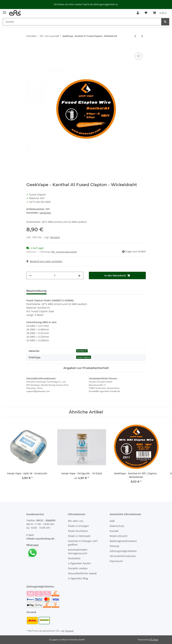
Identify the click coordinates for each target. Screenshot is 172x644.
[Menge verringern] (30, 275)
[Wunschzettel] (146, 13)
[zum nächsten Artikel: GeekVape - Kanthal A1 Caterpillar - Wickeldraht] (142, 36)
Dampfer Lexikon (78, 568)
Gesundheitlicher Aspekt (82, 573)
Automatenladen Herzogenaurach (78, 551)
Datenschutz (117, 526)
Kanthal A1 (82, 351)
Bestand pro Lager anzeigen (45, 261)
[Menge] (55, 275)
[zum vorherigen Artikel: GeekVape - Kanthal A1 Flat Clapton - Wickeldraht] (135, 36)
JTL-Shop (154, 640)
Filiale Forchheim (78, 531)
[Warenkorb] (160, 13)
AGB (112, 521)
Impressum (116, 561)
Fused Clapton (84, 357)
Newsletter (74, 558)
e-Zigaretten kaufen (79, 563)
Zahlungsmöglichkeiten (123, 551)
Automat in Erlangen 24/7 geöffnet (83, 543)
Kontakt (114, 531)
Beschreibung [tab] (36, 291)
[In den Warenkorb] (29, 48)
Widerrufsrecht (119, 536)
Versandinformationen (123, 556)
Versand (55, 237)
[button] (138, 13)
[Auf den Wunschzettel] (139, 56)
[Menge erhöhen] (79, 275)
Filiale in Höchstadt (79, 536)
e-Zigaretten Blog (78, 578)
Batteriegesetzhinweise (123, 541)
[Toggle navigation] (5, 11)
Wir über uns (76, 521)
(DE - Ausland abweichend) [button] (64, 252)
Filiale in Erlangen (78, 526)
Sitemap (114, 546)
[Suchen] (82, 22)
